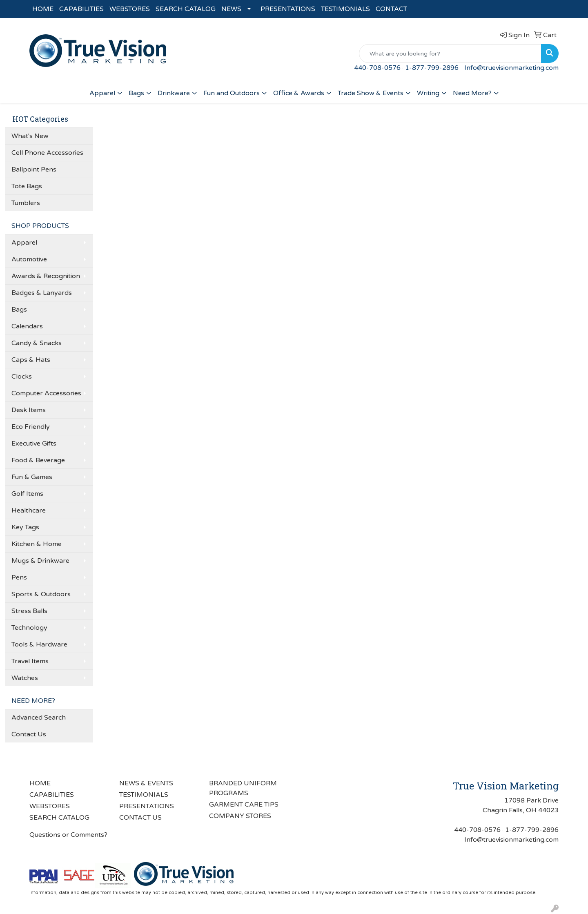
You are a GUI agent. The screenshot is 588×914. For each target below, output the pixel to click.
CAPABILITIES (81, 9)
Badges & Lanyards (42, 293)
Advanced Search (39, 718)
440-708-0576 (377, 68)
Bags (136, 93)
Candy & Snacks (37, 343)
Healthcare (29, 511)
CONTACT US (140, 818)
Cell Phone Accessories (47, 153)
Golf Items (27, 494)
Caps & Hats (31, 360)
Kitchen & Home (37, 544)
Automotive (29, 259)
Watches (25, 678)
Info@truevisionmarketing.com (511, 68)
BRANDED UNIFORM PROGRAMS (243, 788)
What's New (30, 136)
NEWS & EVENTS (146, 783)
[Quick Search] (450, 54)
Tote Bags (27, 186)
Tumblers (26, 203)
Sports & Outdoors (41, 594)
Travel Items (30, 661)
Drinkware (174, 93)
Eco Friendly (31, 427)
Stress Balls (29, 611)
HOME (43, 9)
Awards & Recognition (46, 276)
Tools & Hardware (39, 644)
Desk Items (29, 410)
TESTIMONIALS (345, 9)
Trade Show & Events (371, 93)
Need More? (472, 93)
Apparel (102, 93)
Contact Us (29, 734)
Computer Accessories (46, 393)
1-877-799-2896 (432, 68)
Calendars (27, 326)
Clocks (22, 377)
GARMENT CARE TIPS (244, 805)
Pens (19, 577)
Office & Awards (299, 93)
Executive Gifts (34, 444)
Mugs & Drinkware (40, 561)
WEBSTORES (130, 9)
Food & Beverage (38, 460)
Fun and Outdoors (232, 93)
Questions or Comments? (68, 835)
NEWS (231, 9)
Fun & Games (32, 477)
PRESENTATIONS (288, 9)
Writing (428, 93)
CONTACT (391, 9)
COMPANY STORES (240, 816)
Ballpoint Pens (34, 169)
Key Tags (25, 527)
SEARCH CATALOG (186, 9)
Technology (29, 628)
